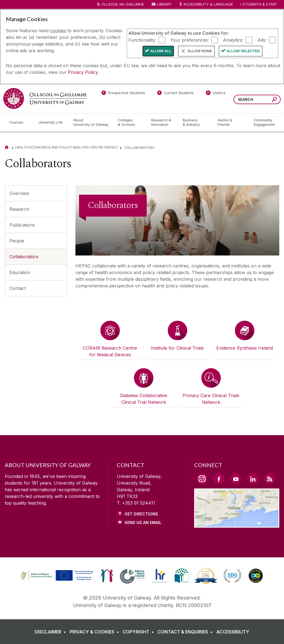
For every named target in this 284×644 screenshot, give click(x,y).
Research (19, 209)
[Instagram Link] (202, 479)
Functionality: (142, 40)
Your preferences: (190, 40)
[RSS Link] (270, 478)
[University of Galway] (45, 98)
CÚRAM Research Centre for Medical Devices (110, 351)
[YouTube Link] (236, 478)
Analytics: (233, 40)
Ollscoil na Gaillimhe (123, 4)
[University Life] (51, 122)
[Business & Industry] (196, 122)
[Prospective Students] (123, 94)
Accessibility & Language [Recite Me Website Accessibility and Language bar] (206, 5)
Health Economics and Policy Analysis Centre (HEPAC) (66, 147)
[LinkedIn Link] (253, 478)
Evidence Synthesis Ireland (245, 348)
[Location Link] (237, 524)
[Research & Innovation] (163, 122)
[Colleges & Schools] (130, 122)
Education (20, 272)
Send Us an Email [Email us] (143, 523)
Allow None (200, 51)
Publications (22, 225)
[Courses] (19, 122)
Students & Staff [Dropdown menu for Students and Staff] (260, 4)
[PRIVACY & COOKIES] (95, 632)
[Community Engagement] (264, 122)
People (17, 241)
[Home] (7, 147)
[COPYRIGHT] (139, 632)
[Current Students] (176, 94)
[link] (56, 576)
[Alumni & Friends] (231, 122)
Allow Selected (243, 51)
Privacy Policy (83, 72)
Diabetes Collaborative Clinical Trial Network (144, 399)
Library (164, 4)
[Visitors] (216, 94)
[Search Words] (257, 99)
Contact (18, 288)
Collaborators (24, 257)
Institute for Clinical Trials (177, 348)
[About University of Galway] (91, 122)
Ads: (262, 40)
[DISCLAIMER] (51, 632)
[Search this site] (274, 100)
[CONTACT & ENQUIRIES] (186, 632)
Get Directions (141, 514)
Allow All (161, 51)
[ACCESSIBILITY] (233, 632)
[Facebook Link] (219, 478)
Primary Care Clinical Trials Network (211, 399)
